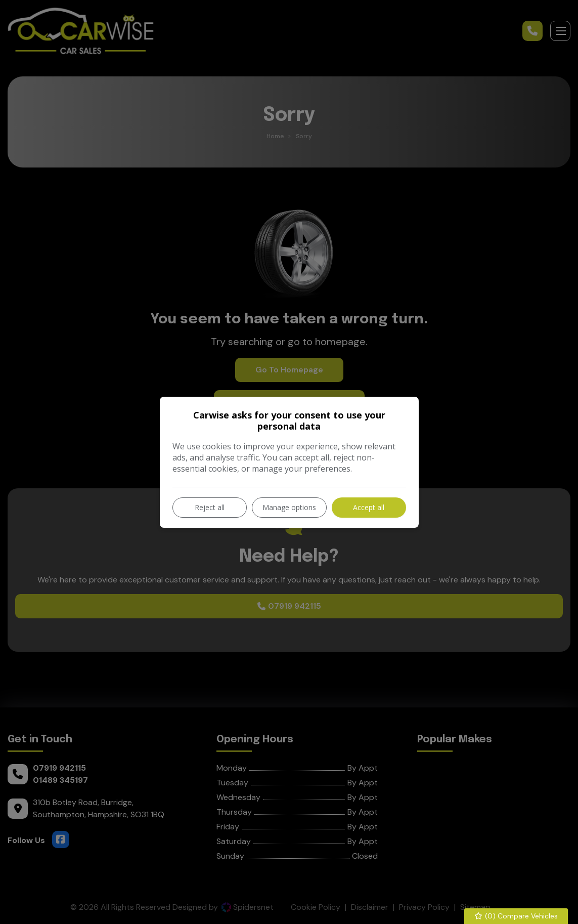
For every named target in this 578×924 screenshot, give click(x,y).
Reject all (210, 507)
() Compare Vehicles (516, 916)
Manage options (289, 507)
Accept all (369, 507)
